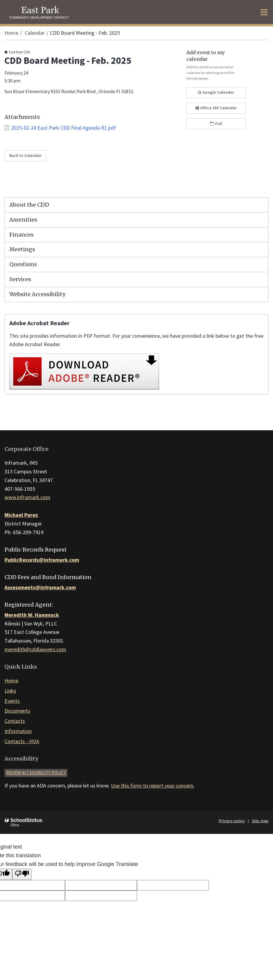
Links (10, 691)
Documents (17, 711)
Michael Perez (21, 515)
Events (12, 701)
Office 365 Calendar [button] (216, 108)
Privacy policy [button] (232, 821)
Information (18, 731)
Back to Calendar (25, 156)
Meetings (22, 249)
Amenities (23, 220)
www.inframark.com (27, 497)
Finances (21, 235)
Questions (23, 264)
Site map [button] (260, 821)
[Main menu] (264, 12)
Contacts (15, 721)
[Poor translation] (22, 874)
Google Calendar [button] (216, 92)
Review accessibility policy (36, 773)
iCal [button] (216, 124)
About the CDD (29, 205)
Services (20, 279)
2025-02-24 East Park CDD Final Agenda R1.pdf (64, 128)
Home (11, 33)
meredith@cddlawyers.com (35, 649)
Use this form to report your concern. (153, 786)
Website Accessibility (37, 294)
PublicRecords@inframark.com (42, 560)
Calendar (35, 33)
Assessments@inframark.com (40, 587)
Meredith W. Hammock (32, 615)
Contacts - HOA (22, 741)
